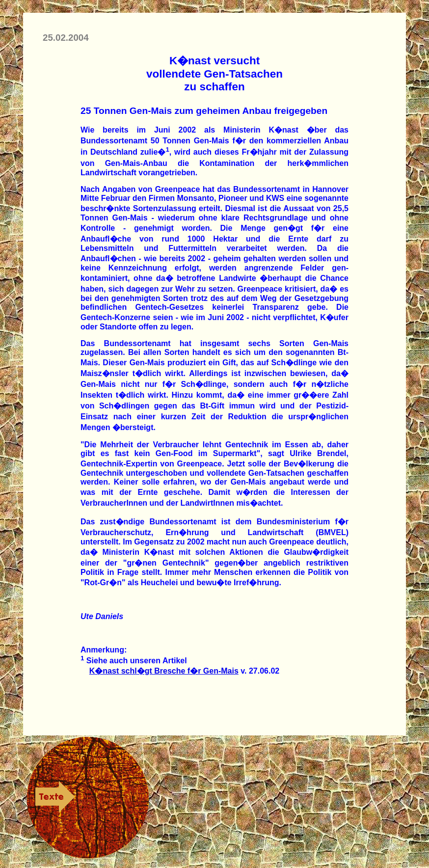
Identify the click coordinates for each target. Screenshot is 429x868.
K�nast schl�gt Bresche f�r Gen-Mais (164, 671)
